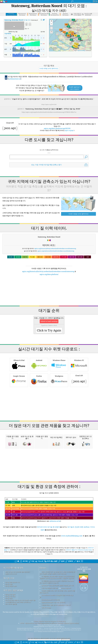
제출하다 (66, 636)
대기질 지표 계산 (10, 591)
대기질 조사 (9, 572)
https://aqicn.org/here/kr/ (49, 99)
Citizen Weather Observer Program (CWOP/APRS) (50, 616)
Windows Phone (59, 358)
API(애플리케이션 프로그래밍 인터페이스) (18, 596)
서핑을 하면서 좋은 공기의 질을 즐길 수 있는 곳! (56, 599)
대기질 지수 (17, 14)
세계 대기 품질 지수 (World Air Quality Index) (79, 544)
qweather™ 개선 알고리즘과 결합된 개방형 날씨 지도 (58, 580)
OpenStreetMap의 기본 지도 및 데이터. (54, 597)
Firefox (39, 374)
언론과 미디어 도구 (11, 568)
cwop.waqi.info (66, 582)
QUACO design (46, 602)
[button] (66, 20)
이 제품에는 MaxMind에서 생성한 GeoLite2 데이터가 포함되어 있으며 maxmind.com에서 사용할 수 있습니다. (57, 572)
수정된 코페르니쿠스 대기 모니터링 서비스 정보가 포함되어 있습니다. (57, 586)
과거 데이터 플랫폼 (11, 598)
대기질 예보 (9, 592)
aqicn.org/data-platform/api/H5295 (57, 123)
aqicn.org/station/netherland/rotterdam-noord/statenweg (56, 245)
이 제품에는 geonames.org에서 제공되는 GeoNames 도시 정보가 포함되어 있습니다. (57, 576)
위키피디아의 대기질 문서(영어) (49, 521)
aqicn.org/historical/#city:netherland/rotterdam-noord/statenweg (55, 243)
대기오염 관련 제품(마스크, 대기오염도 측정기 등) (20, 594)
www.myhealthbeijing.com (72, 530)
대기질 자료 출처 (10, 589)
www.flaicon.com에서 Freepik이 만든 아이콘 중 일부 (56, 590)
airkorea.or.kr (55, 515)
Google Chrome (19, 374)
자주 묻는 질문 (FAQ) (13, 584)
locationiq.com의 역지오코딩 (51, 594)
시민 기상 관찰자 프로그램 (50, 582)
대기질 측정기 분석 (11, 580)
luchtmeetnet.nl (14, 73)
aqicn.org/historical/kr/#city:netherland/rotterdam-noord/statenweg (48, 266)
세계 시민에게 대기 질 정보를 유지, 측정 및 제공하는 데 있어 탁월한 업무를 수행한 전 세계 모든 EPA (57, 567)
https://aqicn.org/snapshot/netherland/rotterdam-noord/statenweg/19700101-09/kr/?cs (49, 106)
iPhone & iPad (19, 358)
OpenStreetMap (81, 45)
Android (39, 358)
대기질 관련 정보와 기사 (13, 576)
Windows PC (79, 358)
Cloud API (79, 374)
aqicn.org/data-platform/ (49, 268)
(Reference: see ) (49, 504)
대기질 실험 (9, 578)
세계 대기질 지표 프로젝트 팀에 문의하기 (18, 566)
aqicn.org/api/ (69, 125)
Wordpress (59, 374)
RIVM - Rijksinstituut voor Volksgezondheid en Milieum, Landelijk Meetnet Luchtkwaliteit (50, 617)
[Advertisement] (49, 286)
